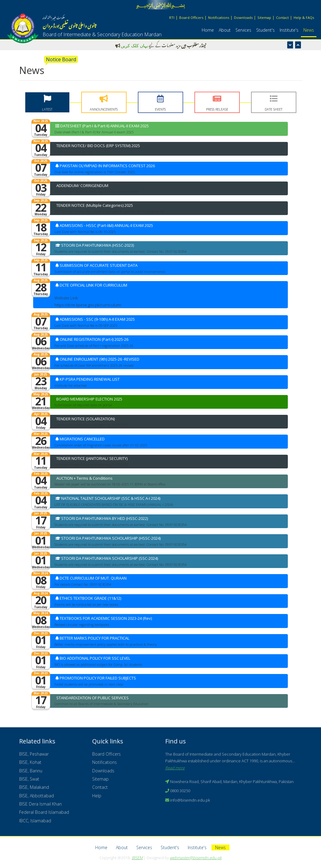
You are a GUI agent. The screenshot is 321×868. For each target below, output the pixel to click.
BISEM (137, 858)
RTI (172, 18)
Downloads (243, 18)
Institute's (289, 30)
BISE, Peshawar (34, 754)
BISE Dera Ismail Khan (40, 804)
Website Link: (66, 298)
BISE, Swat (29, 779)
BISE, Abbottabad (37, 796)
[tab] (47, 102)
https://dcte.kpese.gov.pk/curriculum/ (88, 305)
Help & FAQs (304, 18)
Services (243, 30)
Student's (265, 30)
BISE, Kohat (30, 762)
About (225, 30)
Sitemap (264, 18)
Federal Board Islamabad (44, 812)
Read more (175, 768)
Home (208, 30)
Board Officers (191, 18)
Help (97, 796)
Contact (282, 18)
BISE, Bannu (31, 771)
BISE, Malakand (34, 787)
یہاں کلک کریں (134, 46)
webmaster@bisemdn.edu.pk (196, 858)
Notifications (219, 18)
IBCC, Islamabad (35, 821)
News (309, 30)
